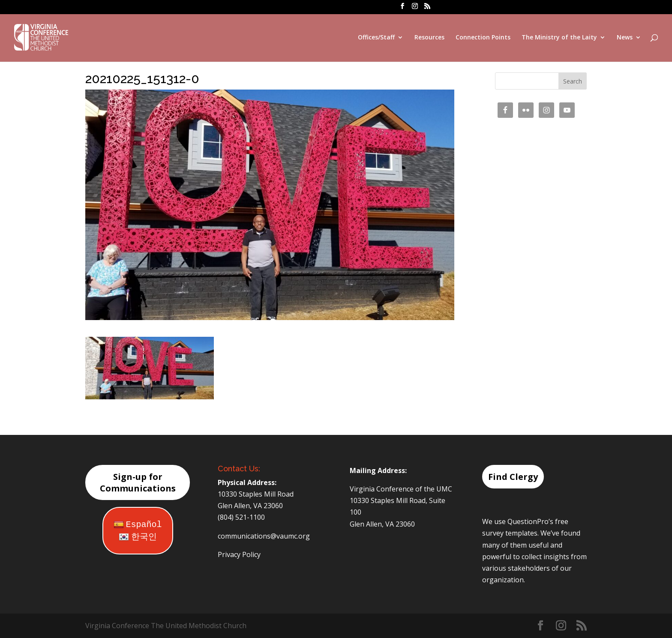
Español (138, 525)
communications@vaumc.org (264, 536)
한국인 (138, 537)
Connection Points (483, 38)
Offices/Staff (376, 38)
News (625, 38)
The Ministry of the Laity (559, 38)
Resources (429, 38)
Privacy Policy (239, 554)
